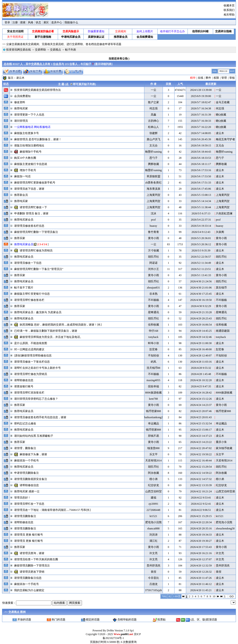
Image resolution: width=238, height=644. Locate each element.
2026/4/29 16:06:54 (201, 325)
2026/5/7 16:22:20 (201, 127)
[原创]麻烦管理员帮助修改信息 (33, 356)
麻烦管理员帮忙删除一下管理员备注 (36, 232)
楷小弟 (153, 479)
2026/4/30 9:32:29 (201, 306)
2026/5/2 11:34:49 (201, 263)
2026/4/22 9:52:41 (201, 504)
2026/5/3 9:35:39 (201, 251)
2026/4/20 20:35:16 (201, 528)
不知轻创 (153, 356)
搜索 (23, 22)
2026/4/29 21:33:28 (201, 312)
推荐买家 (20, 238)
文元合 (153, 146)
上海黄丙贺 (153, 195)
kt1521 (153, 516)
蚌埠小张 (153, 343)
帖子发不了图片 (24, 288)
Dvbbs (110, 631)
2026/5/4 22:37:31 (201, 220)
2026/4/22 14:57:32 (201, 479)
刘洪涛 (153, 535)
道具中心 (57, 22)
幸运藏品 (153, 423)
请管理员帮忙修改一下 (33, 207)
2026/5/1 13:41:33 (201, 275)
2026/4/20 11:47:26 (201, 578)
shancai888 (153, 528)
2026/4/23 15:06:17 (201, 430)
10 (214, 596)
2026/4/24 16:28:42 (201, 393)
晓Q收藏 (221, 115)
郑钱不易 (153, 436)
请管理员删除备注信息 (28, 578)
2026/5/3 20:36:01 (201, 238)
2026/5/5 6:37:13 (201, 213)
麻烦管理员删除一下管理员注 (32, 566)
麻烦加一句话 (22, 176)
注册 (15, 22)
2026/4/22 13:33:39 (201, 485)
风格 (31, 22)
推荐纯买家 (21, 108)
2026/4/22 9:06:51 (201, 510)
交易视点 (56, 50)
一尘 (153, 90)
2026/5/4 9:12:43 (201, 232)
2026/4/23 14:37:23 (201, 436)
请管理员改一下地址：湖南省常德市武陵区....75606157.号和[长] (52, 510)
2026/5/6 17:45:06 (201, 189)
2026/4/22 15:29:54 (201, 467)
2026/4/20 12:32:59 (201, 566)
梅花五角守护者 (225, 139)
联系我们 (229, 10)
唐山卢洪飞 (153, 139)
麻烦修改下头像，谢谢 (33, 454)
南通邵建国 (223, 331)
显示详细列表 (103, 64)
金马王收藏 (223, 102)
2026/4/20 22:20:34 (201, 522)
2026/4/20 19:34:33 (201, 535)
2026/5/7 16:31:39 (201, 115)
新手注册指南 (43, 37)
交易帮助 (40, 50)
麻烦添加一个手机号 (26, 461)
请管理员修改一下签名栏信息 (32, 362)
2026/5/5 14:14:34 (201, 201)
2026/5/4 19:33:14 (201, 226)
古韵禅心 (153, 121)
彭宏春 (153, 349)
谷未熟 (153, 294)
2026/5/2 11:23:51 (201, 269)
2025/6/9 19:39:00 (201, 96)
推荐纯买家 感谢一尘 (27, 491)
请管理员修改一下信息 (28, 263)
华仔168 (153, 331)
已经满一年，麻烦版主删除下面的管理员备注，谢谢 (46, 331)
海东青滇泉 (153, 189)
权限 (216, 78)
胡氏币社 (153, 257)
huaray (153, 226)
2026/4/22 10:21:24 (201, 491)
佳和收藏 (153, 325)
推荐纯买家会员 (24, 220)
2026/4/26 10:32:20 (201, 380)
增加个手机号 (28, 170)
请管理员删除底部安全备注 (31, 479)
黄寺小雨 (153, 238)
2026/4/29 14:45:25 (201, 331)
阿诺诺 (153, 263)
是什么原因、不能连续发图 (31, 343)
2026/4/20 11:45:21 (201, 590)
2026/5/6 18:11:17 (201, 164)
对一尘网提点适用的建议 (29, 349)
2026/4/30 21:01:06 (201, 288)
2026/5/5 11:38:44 (201, 207)
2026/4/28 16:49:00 (201, 349)
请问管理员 (21, 121)
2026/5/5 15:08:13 (201, 195)
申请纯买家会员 (71, 37)
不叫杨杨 (153, 300)
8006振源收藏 (153, 393)
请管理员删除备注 (25, 516)
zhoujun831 (153, 288)
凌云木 (20, 78)
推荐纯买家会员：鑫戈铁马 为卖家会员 (38, 312)
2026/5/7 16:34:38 (201, 108)
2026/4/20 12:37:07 (201, 559)
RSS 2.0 (223, 71)
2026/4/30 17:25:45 (201, 294)
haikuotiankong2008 (156, 417)
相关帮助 (229, 15)
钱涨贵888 (153, 448)
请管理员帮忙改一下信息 (29, 504)
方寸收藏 (153, 251)
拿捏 (153, 572)
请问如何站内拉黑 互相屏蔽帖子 (34, 436)
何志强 (153, 108)
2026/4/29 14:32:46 (201, 337)
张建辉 (153, 133)
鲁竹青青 (153, 232)
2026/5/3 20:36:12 (201, 244)
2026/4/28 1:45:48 (201, 374)
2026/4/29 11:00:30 (201, 343)
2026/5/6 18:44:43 (201, 152)
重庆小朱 (221, 442)
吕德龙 (153, 584)
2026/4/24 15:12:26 (201, 399)
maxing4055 (153, 380)
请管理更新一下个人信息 (29, 115)
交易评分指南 (223, 31)
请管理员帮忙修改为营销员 (36, 251)
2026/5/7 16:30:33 (201, 121)
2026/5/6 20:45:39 (201, 139)
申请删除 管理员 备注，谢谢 (31, 213)
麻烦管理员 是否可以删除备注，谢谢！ (38, 139)
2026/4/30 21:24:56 (201, 281)
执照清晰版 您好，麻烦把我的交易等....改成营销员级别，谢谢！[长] (61, 325)
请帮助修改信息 (24, 380)
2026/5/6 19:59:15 (201, 146)
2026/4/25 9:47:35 (201, 386)
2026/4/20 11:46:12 (201, 584)
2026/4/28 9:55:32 (201, 368)
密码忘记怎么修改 (25, 423)
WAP (232, 71)
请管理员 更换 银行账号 (29, 535)
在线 (201, 78)
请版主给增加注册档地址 (29, 146)
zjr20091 (153, 504)
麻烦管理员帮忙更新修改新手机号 (35, 183)
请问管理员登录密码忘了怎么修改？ (36, 399)
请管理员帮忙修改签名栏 (29, 300)
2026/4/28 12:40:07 (201, 356)
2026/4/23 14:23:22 (201, 442)
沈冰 (153, 213)
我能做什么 (71, 22)
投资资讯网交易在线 (19, 50)
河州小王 (153, 269)
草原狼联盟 (153, 176)
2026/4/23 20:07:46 (201, 411)
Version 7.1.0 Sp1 (124, 631)
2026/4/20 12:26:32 (201, 572)
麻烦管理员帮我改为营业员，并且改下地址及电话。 (51, 337)
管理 (224, 78)
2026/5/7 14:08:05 (201, 133)
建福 (153, 498)
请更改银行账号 (24, 386)
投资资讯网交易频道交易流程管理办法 (37, 90)
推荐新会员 (121, 37)
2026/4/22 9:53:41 (201, 498)
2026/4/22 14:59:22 (201, 473)
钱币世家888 (153, 411)
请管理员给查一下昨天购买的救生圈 (36, 559)
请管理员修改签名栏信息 (29, 226)
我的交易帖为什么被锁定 (29, 590)
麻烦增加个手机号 (31, 152)
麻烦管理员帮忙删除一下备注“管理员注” (39, 269)
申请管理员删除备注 (26, 473)
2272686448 (153, 510)
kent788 (153, 399)
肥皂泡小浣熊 (153, 522)
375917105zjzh (153, 590)
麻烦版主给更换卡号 (26, 133)
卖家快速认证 (96, 37)
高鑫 (153, 115)
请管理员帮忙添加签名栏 (29, 393)
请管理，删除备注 (25, 448)
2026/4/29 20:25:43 (201, 318)
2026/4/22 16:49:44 (201, 461)
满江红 (153, 541)
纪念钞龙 (153, 485)
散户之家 (153, 102)
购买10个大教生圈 (25, 158)
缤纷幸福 (153, 386)
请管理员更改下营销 (32, 572)
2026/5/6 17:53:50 (201, 176)
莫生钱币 (221, 288)
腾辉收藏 (153, 164)
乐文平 (153, 454)
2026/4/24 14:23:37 (201, 405)
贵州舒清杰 (153, 566)
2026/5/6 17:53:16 (201, 170)
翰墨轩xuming (153, 152)
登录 (7, 22)
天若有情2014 (153, 461)
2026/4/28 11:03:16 (201, 362)
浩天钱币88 (153, 368)
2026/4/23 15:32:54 (201, 423)
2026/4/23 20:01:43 (201, 417)
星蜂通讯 (153, 312)
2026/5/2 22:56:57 (201, 257)
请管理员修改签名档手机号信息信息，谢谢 (40, 417)
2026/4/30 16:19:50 (201, 300)
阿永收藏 (153, 473)
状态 (38, 22)
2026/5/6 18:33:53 (201, 158)
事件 (208, 78)
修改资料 (20, 102)
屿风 (153, 362)
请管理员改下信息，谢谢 (29, 189)
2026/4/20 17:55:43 (201, 547)
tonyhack (153, 337)
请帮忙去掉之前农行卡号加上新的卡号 (37, 368)
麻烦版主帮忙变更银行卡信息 (32, 294)
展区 (46, 22)
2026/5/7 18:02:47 (201, 102)
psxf (153, 220)
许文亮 (153, 553)
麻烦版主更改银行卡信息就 (31, 164)
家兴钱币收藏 (224, 448)
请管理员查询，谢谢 (32, 553)
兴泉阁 (220, 232)
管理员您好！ (22, 498)
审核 (232, 78)
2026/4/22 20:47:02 (201, 448)
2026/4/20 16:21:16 (201, 553)
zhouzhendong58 (225, 528)
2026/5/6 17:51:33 (201, 183)
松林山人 (153, 127)
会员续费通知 (145, 37)
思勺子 (153, 158)
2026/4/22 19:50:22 (201, 454)
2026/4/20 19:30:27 (201, 541)
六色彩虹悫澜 (224, 213)
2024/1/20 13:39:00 (201, 90)
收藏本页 (229, 5)
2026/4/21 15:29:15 (201, 516)
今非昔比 (153, 578)
